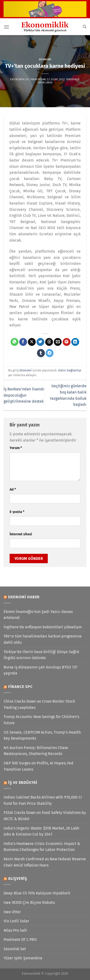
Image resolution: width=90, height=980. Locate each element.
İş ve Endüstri (23, 783)
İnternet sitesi (21, 534)
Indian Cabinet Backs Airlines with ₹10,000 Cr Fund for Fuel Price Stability (43, 800)
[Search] (85, 27)
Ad (13, 490)
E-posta (17, 512)
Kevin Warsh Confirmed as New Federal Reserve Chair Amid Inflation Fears (45, 862)
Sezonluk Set (15, 949)
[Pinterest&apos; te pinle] (67, 342)
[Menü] (6, 27)
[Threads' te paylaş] (49, 342)
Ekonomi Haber (24, 597)
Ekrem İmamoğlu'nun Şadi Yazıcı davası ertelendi (38, 615)
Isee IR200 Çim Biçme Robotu (29, 902)
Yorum (16, 448)
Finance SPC (20, 687)
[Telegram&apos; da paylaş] (50, 353)
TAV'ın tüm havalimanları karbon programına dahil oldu (43, 639)
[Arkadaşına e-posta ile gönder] (58, 342)
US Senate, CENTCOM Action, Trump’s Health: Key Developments (42, 735)
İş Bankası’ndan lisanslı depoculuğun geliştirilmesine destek (24, 395)
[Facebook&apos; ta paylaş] (23, 342)
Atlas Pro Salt (15, 930)
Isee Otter (12, 912)
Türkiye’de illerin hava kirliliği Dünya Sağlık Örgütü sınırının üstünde (41, 655)
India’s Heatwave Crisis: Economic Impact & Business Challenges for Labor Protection (42, 847)
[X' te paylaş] (32, 342)
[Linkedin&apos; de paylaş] (75, 342)
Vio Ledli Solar (16, 921)
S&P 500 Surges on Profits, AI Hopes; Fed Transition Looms (39, 766)
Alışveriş (18, 878)
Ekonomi (45, 59)
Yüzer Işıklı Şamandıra (23, 958)
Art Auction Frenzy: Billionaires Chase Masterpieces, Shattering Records (36, 751)
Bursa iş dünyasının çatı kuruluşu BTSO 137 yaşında (40, 670)
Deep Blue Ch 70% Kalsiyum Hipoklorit (37, 893)
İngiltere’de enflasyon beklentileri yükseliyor (43, 627)
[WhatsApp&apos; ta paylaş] (15, 342)
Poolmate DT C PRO (20, 939)
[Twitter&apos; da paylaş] (40, 342)
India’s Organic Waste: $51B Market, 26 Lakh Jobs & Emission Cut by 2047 (41, 831)
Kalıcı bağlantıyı (70, 370)
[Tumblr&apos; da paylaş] (41, 353)
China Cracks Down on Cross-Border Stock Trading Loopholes (39, 704)
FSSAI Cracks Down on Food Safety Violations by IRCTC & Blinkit (45, 816)
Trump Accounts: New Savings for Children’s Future (41, 720)
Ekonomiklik (19, 79)
